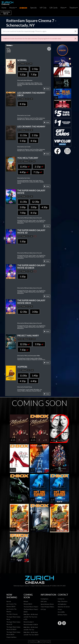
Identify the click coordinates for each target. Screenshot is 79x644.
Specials (33, 8)
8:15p (34, 213)
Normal (9, 601)
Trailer (47, 89)
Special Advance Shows (47, 604)
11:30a (23, 202)
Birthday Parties (62, 615)
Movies (12, 8)
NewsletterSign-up (6, 13)
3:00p (34, 207)
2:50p (35, 69)
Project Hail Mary (11, 637)
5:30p (23, 241)
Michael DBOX (28, 604)
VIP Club (43, 8)
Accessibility (61, 612)
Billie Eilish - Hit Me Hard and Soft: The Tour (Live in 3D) (31, 617)
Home (4, 8)
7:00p (23, 213)
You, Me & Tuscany (12, 614)
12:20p (25, 344)
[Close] (75, 31)
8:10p (23, 104)
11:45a (25, 167)
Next (49, 49)
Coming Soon (44, 599)
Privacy (60, 609)
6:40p (34, 381)
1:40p (35, 375)
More (63, 8)
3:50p (39, 344)
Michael (26, 601)
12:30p (35, 202)
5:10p (23, 141)
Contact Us (61, 599)
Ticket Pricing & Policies (47, 607)
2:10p (35, 135)
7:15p (38, 172)
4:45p (24, 172)
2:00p (23, 207)
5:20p (23, 74)
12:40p (23, 69)
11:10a (23, 135)
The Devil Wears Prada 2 (31, 607)
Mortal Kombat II (29, 622)
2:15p (39, 167)
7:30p (34, 74)
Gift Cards (53, 8)
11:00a (23, 375)
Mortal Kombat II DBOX (31, 624)
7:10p (24, 350)
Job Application (62, 604)
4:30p (44, 207)
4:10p (23, 381)
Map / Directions (63, 601)
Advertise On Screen (64, 607)
